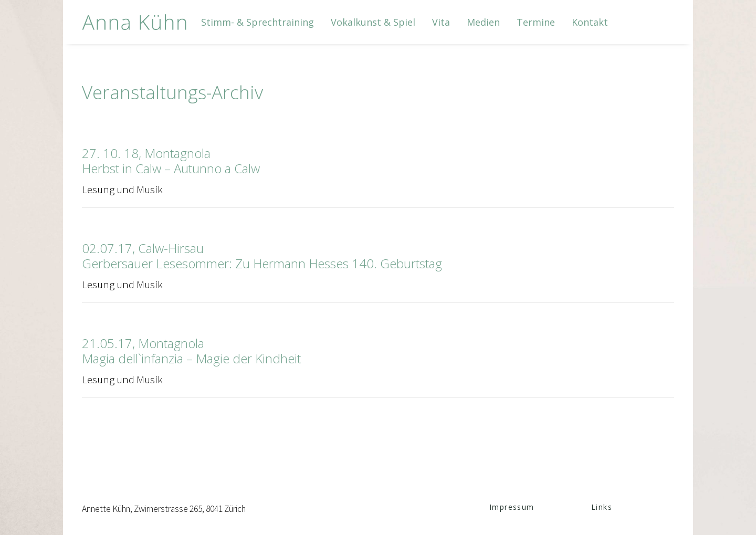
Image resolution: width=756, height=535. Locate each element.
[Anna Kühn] (134, 22)
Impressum (512, 507)
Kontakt (590, 22)
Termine (536, 22)
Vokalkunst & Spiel (373, 22)
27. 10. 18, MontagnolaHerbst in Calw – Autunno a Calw (171, 161)
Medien (483, 22)
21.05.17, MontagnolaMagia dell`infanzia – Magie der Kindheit (191, 351)
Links (602, 507)
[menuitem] (258, 22)
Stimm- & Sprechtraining (258, 22)
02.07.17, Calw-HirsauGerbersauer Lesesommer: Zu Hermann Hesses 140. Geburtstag (262, 256)
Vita (441, 22)
